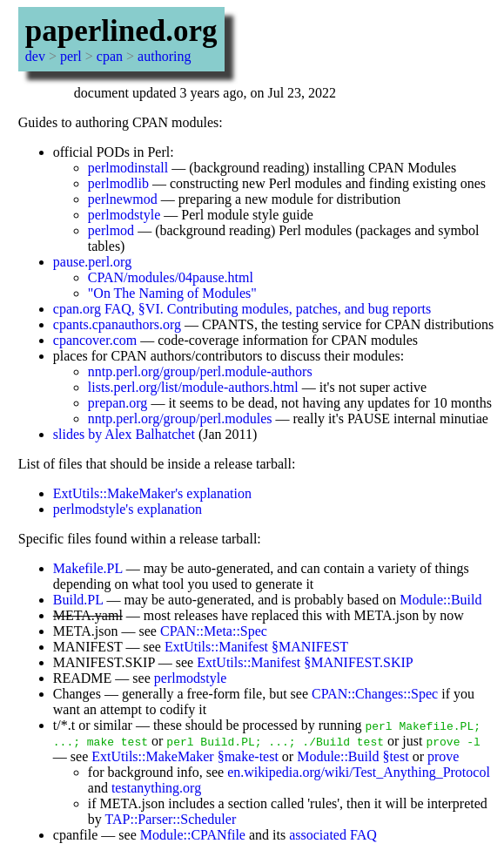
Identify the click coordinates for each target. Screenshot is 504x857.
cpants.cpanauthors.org (117, 324)
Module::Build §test (353, 756)
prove (443, 756)
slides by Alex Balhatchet (124, 434)
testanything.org (156, 788)
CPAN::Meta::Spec (214, 631)
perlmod (111, 230)
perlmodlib (118, 183)
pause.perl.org (92, 262)
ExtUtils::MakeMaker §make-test (185, 756)
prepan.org (118, 403)
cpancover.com (95, 340)
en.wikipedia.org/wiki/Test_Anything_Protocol (359, 772)
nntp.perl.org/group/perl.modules (180, 418)
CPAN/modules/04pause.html (171, 277)
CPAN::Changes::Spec (375, 694)
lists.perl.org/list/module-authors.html (193, 387)
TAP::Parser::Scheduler (171, 819)
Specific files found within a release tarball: (140, 539)
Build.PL (78, 600)
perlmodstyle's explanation (128, 509)
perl (71, 56)
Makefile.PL (88, 568)
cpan (110, 56)
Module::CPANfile (193, 835)
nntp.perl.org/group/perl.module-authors (200, 371)
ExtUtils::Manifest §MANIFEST (256, 647)
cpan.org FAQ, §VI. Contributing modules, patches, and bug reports (242, 309)
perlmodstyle (124, 215)
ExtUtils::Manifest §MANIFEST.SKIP (305, 662)
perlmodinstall (128, 168)
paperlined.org (121, 31)
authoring (164, 56)
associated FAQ (333, 835)
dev (35, 56)
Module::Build (440, 600)
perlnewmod (123, 199)
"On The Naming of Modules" (172, 293)
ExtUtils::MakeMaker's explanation (152, 493)
